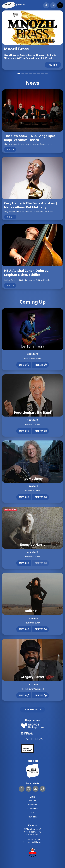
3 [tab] (27, 73)
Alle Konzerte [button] (33, 710)
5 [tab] (35, 73)
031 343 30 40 (34, 839)
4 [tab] (31, 73)
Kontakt (32, 801)
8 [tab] (46, 73)
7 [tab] (42, 73)
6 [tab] (38, 73)
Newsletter (32, 817)
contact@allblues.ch (33, 842)
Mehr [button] (53, 65)
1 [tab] (19, 73)
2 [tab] (23, 73)
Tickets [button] (41, 365)
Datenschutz (33, 809)
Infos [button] (24, 365)
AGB (32, 813)
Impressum (33, 805)
